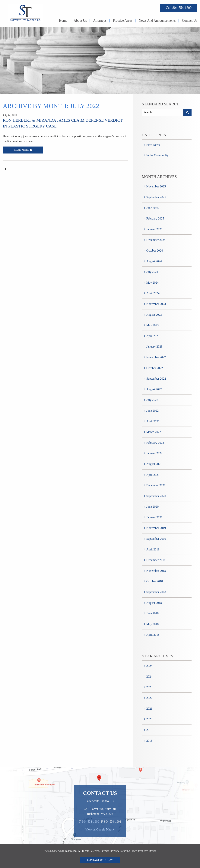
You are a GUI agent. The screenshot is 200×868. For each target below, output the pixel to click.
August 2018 (154, 603)
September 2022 (156, 379)
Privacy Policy (119, 851)
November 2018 (156, 571)
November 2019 (156, 528)
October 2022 (155, 368)
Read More (23, 150)
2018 (149, 741)
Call (179, 8)
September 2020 (156, 496)
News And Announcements (157, 21)
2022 (149, 698)
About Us (80, 21)
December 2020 (156, 485)
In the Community (157, 155)
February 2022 (155, 443)
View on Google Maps (100, 829)
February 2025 (155, 218)
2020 (149, 719)
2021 (149, 709)
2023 (149, 687)
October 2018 (155, 581)
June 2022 (152, 411)
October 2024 (155, 251)
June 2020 (152, 507)
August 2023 (154, 315)
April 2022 (153, 421)
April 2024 (153, 293)
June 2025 (152, 208)
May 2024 (152, 283)
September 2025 (156, 197)
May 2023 (152, 325)
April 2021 (153, 475)
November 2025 (156, 186)
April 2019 (153, 549)
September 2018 (156, 592)
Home (63, 21)
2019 (149, 730)
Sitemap (105, 851)
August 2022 (154, 389)
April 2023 (153, 336)
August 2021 (154, 464)
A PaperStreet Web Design (142, 851)
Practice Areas (123, 21)
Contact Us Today (100, 860)
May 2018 (152, 624)
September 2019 (156, 539)
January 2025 (154, 229)
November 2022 (156, 357)
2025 (149, 666)
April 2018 (153, 635)
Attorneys (100, 21)
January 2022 (154, 453)
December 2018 (156, 560)
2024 (149, 677)
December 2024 (156, 240)
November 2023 (156, 304)
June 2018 (152, 613)
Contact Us (190, 21)
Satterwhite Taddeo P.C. (65, 851)
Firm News (153, 145)
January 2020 (154, 517)
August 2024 (154, 261)
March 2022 (154, 432)
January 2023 (154, 347)
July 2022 (152, 400)
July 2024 (152, 272)
